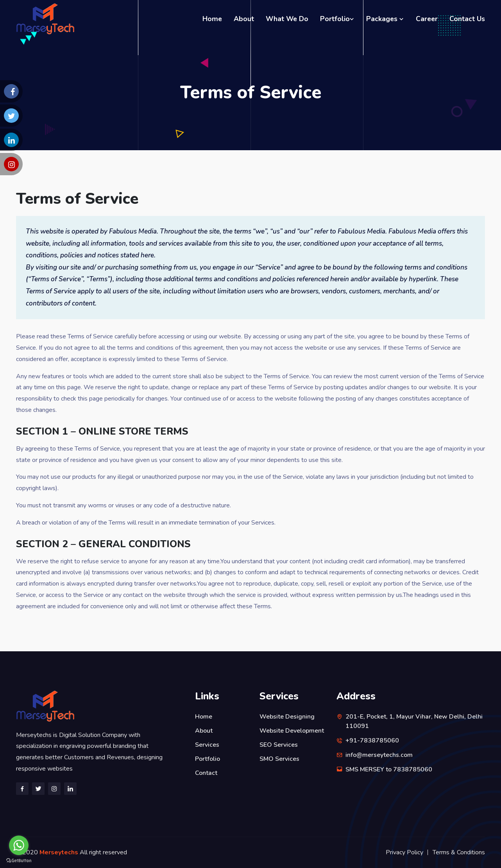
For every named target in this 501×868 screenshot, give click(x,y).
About (244, 19)
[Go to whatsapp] (19, 845)
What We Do (287, 19)
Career (427, 19)
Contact (206, 773)
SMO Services (279, 759)
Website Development (292, 731)
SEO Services (279, 745)
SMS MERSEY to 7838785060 (389, 769)
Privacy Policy (404, 852)
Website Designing (287, 717)
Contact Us (467, 19)
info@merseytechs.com (379, 755)
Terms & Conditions (459, 852)
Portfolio (337, 19)
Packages (385, 19)
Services (207, 745)
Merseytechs (60, 852)
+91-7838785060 (372, 740)
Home (212, 19)
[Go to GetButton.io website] (19, 860)
